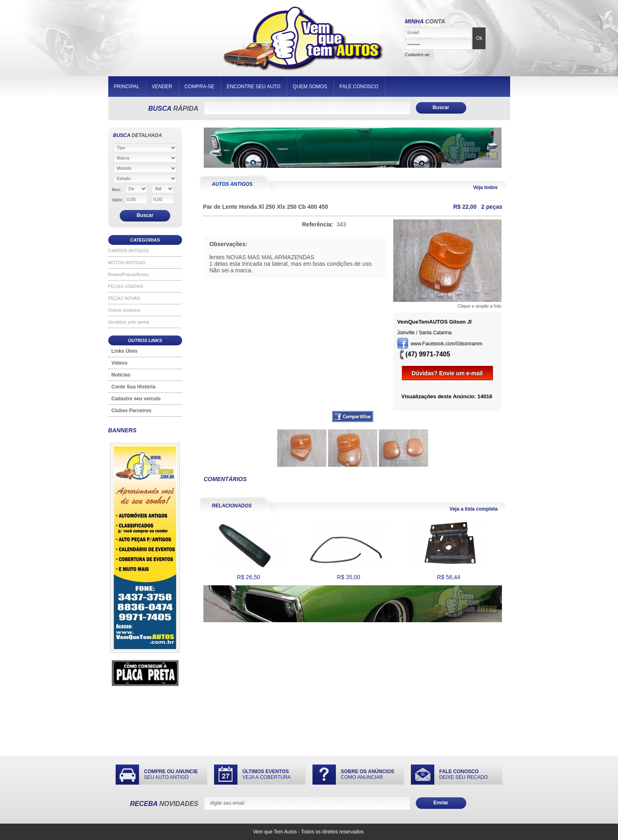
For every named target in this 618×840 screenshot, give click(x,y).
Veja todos (485, 187)
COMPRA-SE (200, 87)
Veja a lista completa (473, 509)
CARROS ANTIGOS (129, 251)
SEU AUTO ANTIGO (171, 774)
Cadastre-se (417, 55)
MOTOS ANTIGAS (127, 262)
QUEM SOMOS (310, 87)
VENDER (162, 87)
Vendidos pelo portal (129, 322)
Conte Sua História (133, 387)
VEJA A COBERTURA (267, 774)
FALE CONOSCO (359, 87)
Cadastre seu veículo (136, 399)
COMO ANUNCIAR (367, 774)
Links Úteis (125, 351)
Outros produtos (124, 310)
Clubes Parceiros (132, 411)
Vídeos (120, 363)
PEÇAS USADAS (126, 286)
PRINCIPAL (127, 87)
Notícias (121, 375)
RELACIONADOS (232, 506)
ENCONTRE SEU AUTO (254, 87)
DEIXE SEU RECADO (464, 774)
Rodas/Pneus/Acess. (129, 274)
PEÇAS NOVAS (124, 298)
